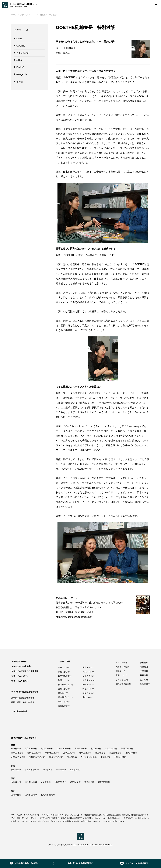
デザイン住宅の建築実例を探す (25, 692)
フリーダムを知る (19, 661)
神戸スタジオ (88, 672)
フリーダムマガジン (20, 676)
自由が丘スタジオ (66, 685)
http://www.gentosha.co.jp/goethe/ (74, 617)
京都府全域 (89, 782)
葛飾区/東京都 (81, 749)
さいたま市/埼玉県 (89, 757)
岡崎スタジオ (88, 685)
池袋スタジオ (64, 680)
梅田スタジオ (88, 667)
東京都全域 (16, 749)
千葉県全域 (105, 757)
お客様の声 (145, 684)
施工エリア (121, 671)
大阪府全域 (46, 782)
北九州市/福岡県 (48, 795)
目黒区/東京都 (115, 753)
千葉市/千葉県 (120, 757)
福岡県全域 (16, 795)
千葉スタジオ (64, 702)
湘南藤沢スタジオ (66, 697)
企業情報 (144, 671)
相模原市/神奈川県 (37, 757)
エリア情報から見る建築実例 (24, 738)
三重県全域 (75, 770)
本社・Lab (87, 697)
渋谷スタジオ (64, 667)
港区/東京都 (100, 753)
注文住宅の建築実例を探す (23, 698)
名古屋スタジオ (89, 680)
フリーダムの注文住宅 (21, 666)
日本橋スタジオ (65, 676)
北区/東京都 (96, 749)
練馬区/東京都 (85, 753)
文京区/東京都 (69, 753)
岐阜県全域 (61, 770)
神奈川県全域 (131, 753)
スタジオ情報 (64, 661)
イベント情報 (122, 663)
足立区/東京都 (31, 749)
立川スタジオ (64, 689)
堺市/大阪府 (75, 782)
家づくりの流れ (122, 667)
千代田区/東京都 (52, 753)
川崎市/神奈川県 (18, 757)
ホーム (14, 15)
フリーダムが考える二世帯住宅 (25, 671)
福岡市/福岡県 (31, 795)
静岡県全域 (48, 770)
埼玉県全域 (72, 757)
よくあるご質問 (122, 680)
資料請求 (144, 663)
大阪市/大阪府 (60, 782)
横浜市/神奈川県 (56, 757)
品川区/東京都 (127, 749)
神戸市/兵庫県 (31, 782)
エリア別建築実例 (19, 711)
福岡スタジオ (88, 693)
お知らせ (144, 680)
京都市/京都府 (104, 782)
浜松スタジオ (88, 689)
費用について (122, 675)
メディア (24, 15)
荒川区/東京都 (47, 749)
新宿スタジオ (64, 672)
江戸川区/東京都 (64, 749)
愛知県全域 (16, 770)
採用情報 (144, 675)
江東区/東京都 (111, 749)
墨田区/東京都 (17, 753)
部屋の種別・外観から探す (23, 702)
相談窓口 (144, 667)
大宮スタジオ (64, 706)
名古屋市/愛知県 (32, 770)
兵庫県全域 (16, 782)
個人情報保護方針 (123, 684)
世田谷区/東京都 (34, 753)
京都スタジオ (88, 676)
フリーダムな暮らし (20, 681)
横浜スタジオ (64, 693)
